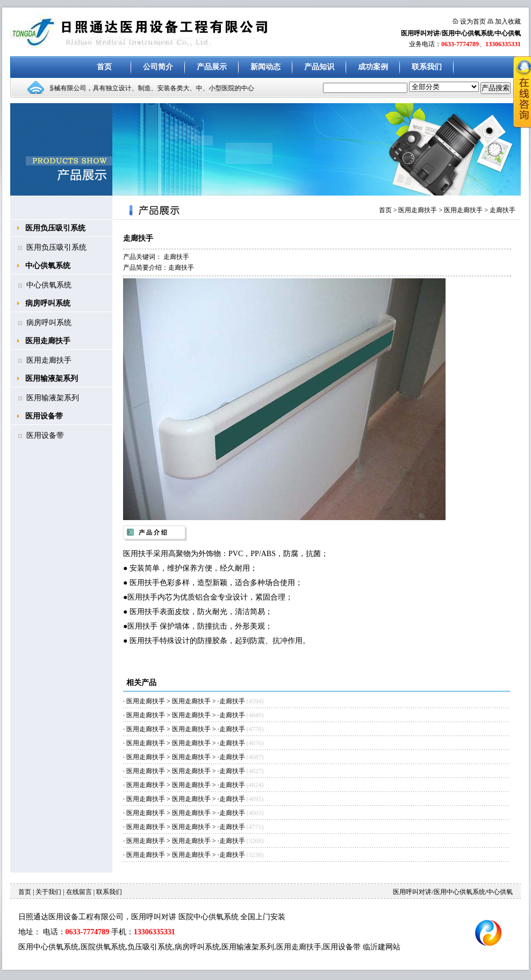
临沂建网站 (382, 947)
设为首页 (473, 21)
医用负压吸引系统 (55, 228)
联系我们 (427, 67)
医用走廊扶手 (48, 341)
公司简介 (158, 67)
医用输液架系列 (52, 379)
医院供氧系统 (103, 947)
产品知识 (319, 67)
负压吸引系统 (150, 947)
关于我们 (48, 892)
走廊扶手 (503, 210)
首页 (104, 67)
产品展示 (212, 67)
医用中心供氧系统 (48, 947)
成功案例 (373, 67)
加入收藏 (508, 21)
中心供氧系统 (48, 266)
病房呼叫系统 (48, 303)
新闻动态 (265, 67)
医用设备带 (44, 416)
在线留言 (79, 892)
